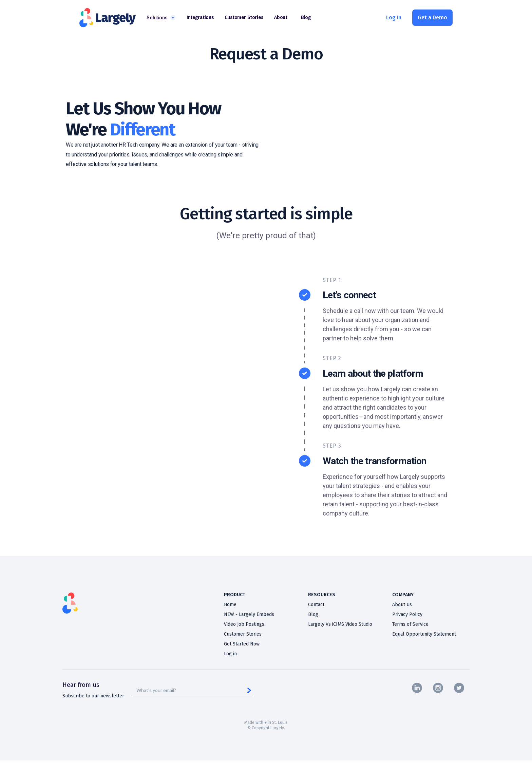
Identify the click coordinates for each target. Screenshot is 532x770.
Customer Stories (243, 634)
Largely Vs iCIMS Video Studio (340, 624)
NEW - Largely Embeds (249, 615)
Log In (394, 17)
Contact (316, 605)
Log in (230, 654)
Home (230, 605)
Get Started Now (242, 644)
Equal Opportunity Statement (424, 634)
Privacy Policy (407, 615)
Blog (313, 615)
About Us (402, 605)
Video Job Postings (244, 624)
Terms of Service (410, 624)
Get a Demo (432, 17)
